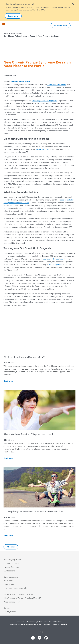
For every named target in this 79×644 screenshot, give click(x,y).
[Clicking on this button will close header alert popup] (73, 4)
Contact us (55, 625)
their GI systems (55, 265)
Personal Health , (18, 81)
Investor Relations (11, 567)
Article (28, 81)
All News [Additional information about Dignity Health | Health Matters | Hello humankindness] (11, 547)
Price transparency (12, 602)
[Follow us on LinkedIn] (46, 638)
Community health (11, 563)
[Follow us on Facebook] (33, 638)
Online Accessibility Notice (53, 622)
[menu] (4, 26)
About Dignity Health (12, 560)
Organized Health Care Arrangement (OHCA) (25, 625)
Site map (64, 625)
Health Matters (17, 33)
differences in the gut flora (52, 259)
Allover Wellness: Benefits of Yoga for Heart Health (29, 434)
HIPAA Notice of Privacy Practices (18, 594)
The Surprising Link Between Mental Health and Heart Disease (34, 511)
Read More (13, 381)
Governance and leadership (15, 588)
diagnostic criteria (43, 149)
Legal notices (19, 622)
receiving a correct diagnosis (44, 101)
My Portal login (61, 25)
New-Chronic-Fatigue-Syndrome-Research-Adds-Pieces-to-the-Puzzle (31, 36)
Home (7, 33)
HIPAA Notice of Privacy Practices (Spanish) (22, 598)
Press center (9, 581)
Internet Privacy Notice (34, 622)
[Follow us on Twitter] (39, 638)
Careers (7, 608)
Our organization (11, 577)
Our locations (9, 571)
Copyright (46, 625)
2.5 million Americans (56, 85)
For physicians (10, 612)
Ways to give (9, 584)
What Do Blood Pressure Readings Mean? (24, 357)
